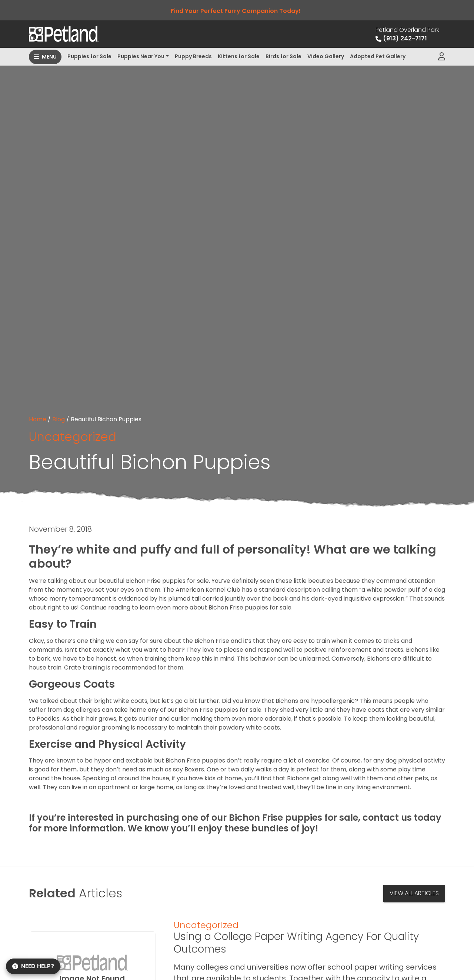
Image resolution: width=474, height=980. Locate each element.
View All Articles (414, 893)
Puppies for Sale (89, 56)
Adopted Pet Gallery (378, 56)
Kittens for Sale (239, 56)
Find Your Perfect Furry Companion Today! (237, 11)
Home (38, 419)
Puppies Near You (141, 56)
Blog (59, 419)
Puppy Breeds (193, 56)
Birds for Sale (283, 56)
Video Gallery (326, 56)
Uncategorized (73, 437)
